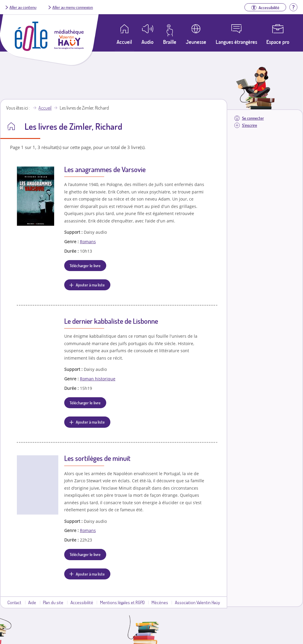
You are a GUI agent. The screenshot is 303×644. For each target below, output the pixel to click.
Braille (170, 42)
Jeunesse (196, 42)
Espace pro (278, 42)
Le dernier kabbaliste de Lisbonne (111, 321)
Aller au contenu (23, 7)
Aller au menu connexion (73, 7)
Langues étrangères (236, 42)
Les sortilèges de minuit (97, 458)
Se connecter (253, 118)
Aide (32, 602)
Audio (148, 42)
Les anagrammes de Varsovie (105, 169)
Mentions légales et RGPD (122, 602)
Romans (88, 242)
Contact (14, 602)
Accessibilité (82, 602)
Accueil (45, 108)
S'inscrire (250, 125)
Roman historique (98, 379)
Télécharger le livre (85, 265)
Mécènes (160, 602)
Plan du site (53, 602)
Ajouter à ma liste (90, 285)
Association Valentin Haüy (197, 602)
